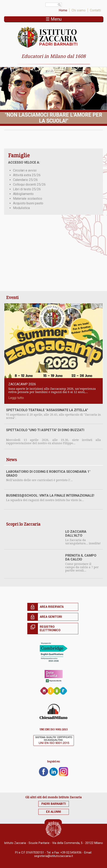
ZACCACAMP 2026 (22, 384)
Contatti (95, 10)
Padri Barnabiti (54, 804)
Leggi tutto (16, 398)
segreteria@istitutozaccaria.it (54, 856)
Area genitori (51, 617)
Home (63, 10)
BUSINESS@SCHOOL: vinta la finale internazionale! (50, 495)
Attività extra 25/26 (27, 175)
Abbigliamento (23, 194)
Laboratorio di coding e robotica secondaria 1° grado (48, 474)
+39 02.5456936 (71, 853)
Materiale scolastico (28, 199)
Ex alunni (53, 812)
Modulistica (21, 208)
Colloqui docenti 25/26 (29, 184)
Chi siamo (79, 10)
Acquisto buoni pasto (28, 203)
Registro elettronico (50, 629)
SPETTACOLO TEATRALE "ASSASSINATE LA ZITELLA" (47, 410)
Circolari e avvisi (25, 170)
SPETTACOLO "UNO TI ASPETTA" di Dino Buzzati (45, 430)
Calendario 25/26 (25, 180)
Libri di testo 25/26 (27, 189)
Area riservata (52, 607)
